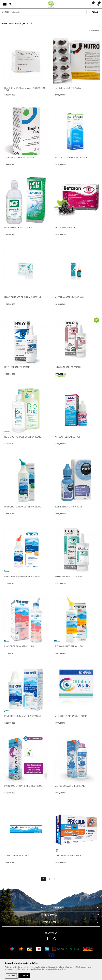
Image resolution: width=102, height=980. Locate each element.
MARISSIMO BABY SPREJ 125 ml (70, 786)
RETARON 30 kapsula (65, 228)
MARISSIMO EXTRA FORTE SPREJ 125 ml (23, 786)
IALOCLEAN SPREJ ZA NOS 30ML (70, 297)
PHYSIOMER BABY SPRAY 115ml (19, 646)
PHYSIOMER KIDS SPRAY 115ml (69, 646)
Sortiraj (5, 12)
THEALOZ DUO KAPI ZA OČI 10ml (19, 158)
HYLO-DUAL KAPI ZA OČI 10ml (68, 367)
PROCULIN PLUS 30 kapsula (68, 856)
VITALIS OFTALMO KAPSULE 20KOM (71, 716)
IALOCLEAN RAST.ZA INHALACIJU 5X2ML (23, 297)
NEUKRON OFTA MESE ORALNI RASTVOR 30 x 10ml (25, 89)
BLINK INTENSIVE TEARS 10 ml (69, 507)
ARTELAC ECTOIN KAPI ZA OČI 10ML (71, 158)
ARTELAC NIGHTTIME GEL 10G (18, 856)
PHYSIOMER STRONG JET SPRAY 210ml (23, 507)
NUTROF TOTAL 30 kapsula (68, 88)
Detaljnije (11, 976)
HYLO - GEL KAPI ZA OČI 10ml (18, 367)
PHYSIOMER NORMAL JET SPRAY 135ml (23, 716)
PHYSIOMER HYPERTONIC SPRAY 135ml (23, 576)
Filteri (96, 12)
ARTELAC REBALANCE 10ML (68, 437)
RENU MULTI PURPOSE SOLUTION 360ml (23, 437)
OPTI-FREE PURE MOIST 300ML (18, 228)
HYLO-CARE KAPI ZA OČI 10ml (68, 576)
